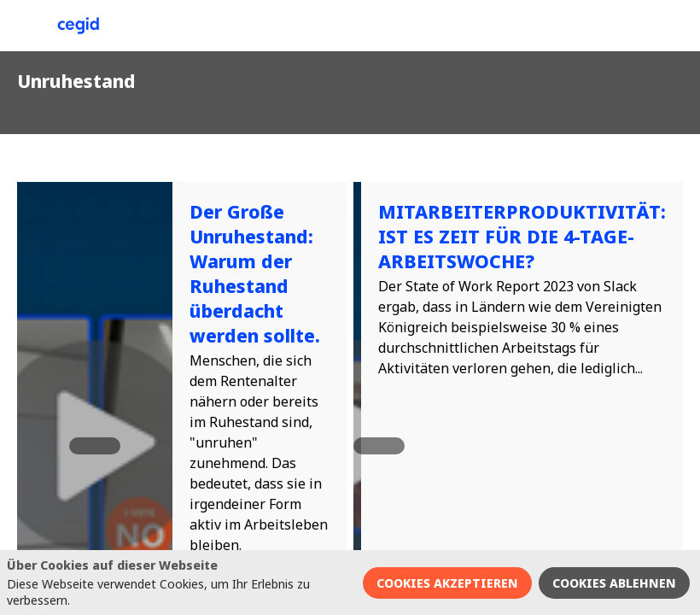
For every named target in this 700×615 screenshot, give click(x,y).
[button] (26, 26)
